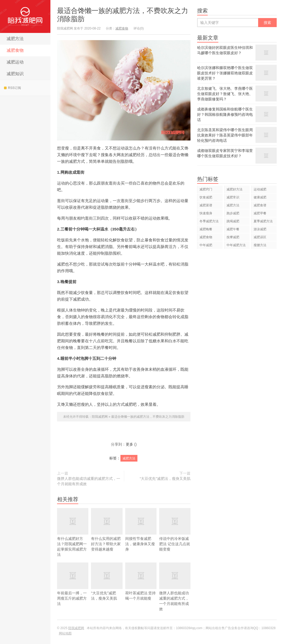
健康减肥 (260, 197)
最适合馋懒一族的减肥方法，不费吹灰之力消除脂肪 (148, 417)
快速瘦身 (206, 213)
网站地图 (65, 633)
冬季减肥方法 (209, 221)
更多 (129, 444)
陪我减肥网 (25, 16)
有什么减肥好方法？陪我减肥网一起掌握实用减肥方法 (73, 538)
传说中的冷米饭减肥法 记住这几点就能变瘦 (175, 535)
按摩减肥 (233, 237)
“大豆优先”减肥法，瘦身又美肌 (165, 479)
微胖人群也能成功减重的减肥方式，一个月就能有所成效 (89, 481)
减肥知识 (15, 74)
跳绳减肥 (233, 221)
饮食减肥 (206, 197)
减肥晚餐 (206, 229)
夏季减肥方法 (263, 221)
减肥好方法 (235, 189)
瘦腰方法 (260, 245)
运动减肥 (260, 189)
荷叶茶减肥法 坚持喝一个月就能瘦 (141, 587)
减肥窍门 (206, 189)
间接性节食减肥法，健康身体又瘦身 (141, 535)
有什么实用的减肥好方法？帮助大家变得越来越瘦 (107, 535)
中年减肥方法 (236, 245)
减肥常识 (233, 197)
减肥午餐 (233, 229)
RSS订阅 (12, 88)
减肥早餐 (260, 213)
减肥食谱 (260, 205)
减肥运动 (15, 62)
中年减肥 (206, 245)
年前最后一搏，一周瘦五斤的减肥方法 (73, 590)
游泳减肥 (260, 229)
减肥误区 (260, 237)
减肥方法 (15, 39)
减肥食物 (15, 50)
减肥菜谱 (206, 205)
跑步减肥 (233, 213)
